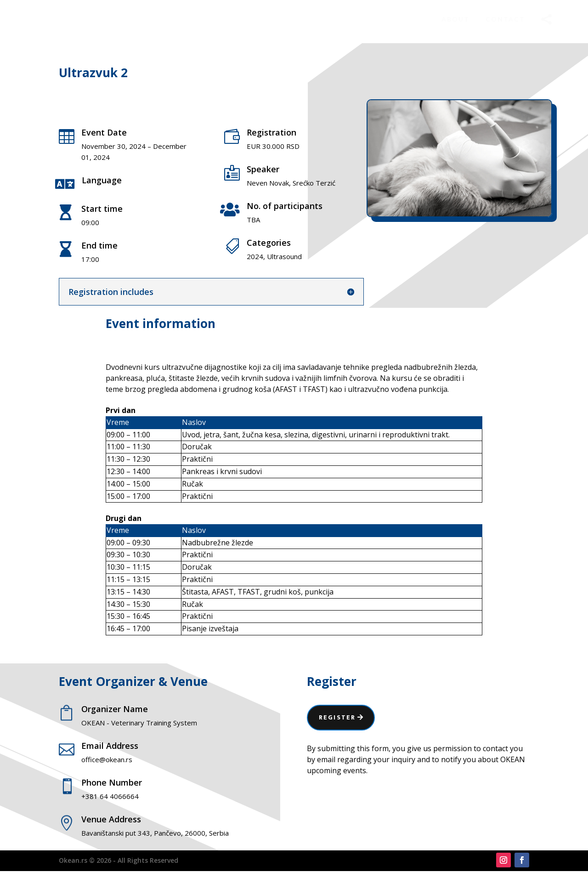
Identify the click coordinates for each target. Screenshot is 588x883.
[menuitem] (455, 19)
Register (337, 729)
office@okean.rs (107, 771)
